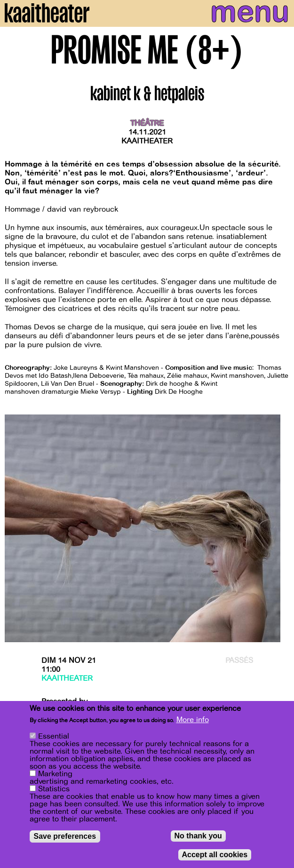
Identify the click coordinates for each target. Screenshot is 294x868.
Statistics (54, 789)
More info (193, 720)
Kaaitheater (147, 141)
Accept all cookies (215, 855)
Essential (54, 736)
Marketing (55, 774)
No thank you (198, 836)
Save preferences (65, 836)
